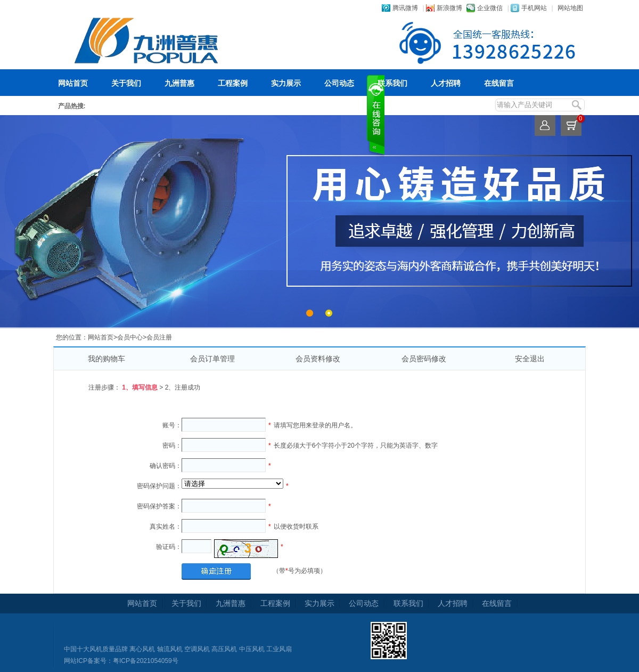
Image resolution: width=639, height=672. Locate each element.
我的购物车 (106, 359)
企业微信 (490, 8)
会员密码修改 (424, 359)
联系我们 (392, 83)
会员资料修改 (318, 359)
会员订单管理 (212, 359)
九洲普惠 (179, 83)
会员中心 (130, 337)
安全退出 (530, 359)
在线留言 (499, 83)
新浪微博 (449, 8)
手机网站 (534, 8)
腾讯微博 (405, 8)
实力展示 (286, 83)
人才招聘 (446, 83)
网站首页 (73, 83)
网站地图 (570, 8)
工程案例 (233, 83)
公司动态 (339, 83)
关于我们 (126, 83)
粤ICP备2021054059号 (146, 661)
